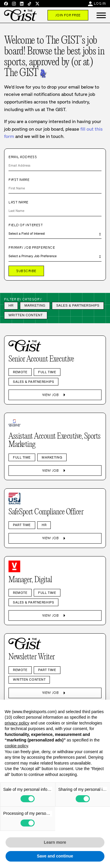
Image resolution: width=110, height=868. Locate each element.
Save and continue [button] (55, 856)
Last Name (18, 202)
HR (11, 305)
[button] (101, 15)
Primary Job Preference (32, 248)
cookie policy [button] (16, 746)
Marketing (35, 305)
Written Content (26, 315)
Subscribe (26, 271)
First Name (19, 180)
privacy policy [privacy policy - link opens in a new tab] (17, 723)
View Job (55, 395)
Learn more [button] (55, 842)
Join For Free (68, 15)
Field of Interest (26, 225)
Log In (100, 4)
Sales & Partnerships (78, 305)
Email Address (23, 157)
